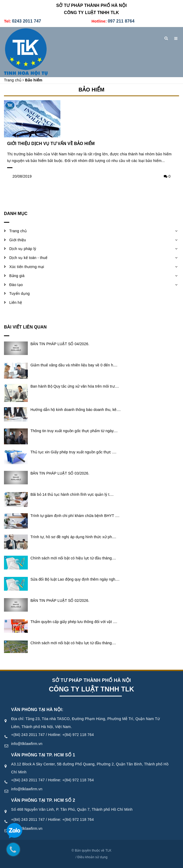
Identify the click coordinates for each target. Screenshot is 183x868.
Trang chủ (18, 231)
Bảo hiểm (92, 90)
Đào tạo (16, 285)
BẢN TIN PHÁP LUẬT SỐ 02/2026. (60, 600)
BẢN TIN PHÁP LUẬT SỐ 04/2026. (60, 344)
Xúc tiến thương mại (27, 267)
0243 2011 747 (26, 21)
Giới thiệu (18, 240)
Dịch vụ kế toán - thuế (28, 258)
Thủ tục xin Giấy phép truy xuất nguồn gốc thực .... (73, 452)
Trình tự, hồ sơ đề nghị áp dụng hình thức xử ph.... (73, 537)
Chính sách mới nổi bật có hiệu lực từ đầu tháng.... (73, 558)
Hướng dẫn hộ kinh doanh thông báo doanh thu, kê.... (76, 410)
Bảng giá (17, 276)
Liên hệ (16, 303)
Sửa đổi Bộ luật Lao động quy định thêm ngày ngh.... (75, 579)
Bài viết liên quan (25, 327)
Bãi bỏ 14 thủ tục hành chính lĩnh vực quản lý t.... (72, 494)
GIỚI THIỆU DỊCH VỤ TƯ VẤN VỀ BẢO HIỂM (51, 144)
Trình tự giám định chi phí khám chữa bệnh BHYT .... (75, 516)
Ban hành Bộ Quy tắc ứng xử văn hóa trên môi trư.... (75, 386)
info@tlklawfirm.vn (27, 744)
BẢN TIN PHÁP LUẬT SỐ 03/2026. (60, 473)
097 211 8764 (121, 21)
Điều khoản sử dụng (92, 857)
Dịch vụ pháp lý (23, 249)
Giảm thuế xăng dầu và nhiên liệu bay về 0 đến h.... (74, 365)
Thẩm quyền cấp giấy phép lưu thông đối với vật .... (74, 622)
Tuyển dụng (19, 293)
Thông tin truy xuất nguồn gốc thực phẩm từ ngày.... (74, 431)
